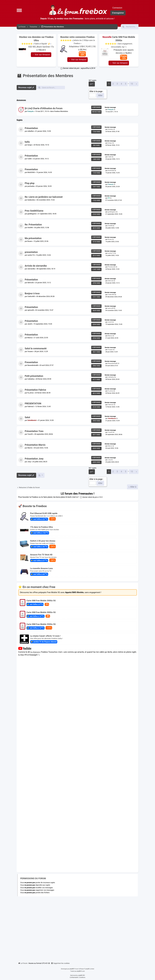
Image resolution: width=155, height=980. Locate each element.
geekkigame (32, 214)
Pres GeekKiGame (34, 211)
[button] (19, 10)
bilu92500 (31, 172)
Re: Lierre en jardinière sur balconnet (44, 197)
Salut (27, 417)
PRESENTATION (33, 404)
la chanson (35, 652)
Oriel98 (30, 227)
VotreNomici (32, 420)
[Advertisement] (78, 928)
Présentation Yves (34, 431)
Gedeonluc (31, 200)
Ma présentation (33, 238)
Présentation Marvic (35, 445)
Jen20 (30, 324)
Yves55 (30, 434)
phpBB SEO (82, 975)
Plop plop (30, 183)
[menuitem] (60, 963)
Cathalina (31, 379)
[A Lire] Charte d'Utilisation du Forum (44, 108)
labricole (30, 283)
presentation (31, 252)
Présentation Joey (34, 459)
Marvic (30, 448)
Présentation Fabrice (35, 390)
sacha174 (31, 255)
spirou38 (31, 310)
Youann (30, 351)
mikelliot (30, 131)
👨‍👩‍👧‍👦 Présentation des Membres (45, 76)
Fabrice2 (30, 407)
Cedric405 (31, 296)
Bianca (30, 338)
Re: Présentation (33, 225)
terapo (30, 145)
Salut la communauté (36, 348)
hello (27, 142)
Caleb (29, 159)
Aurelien (110, 129)
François (30, 111)
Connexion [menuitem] (117, 8)
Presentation (31, 170)
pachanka (31, 186)
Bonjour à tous (32, 293)
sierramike (31, 269)
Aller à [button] (133, 487)
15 (132, 84)
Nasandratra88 (33, 365)
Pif (109, 198)
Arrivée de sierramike (36, 266)
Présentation (31, 128)
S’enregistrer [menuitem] (118, 13)
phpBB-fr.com (81, 971)
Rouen (30, 241)
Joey (29, 462)
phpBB (71, 969)
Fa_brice (30, 393)
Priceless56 (112, 267)
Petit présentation (34, 376)
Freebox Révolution (61, 111)
